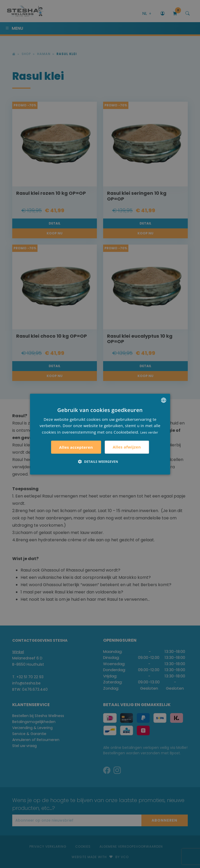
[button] (100, 462)
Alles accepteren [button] (76, 447)
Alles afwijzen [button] (127, 447)
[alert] (100, 434)
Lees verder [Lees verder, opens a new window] (149, 432)
